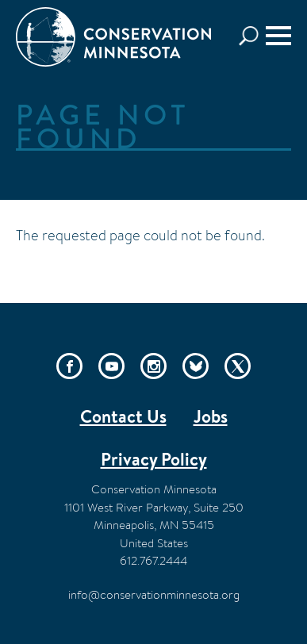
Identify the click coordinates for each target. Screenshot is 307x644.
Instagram (153, 366)
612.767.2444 (153, 560)
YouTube (111, 366)
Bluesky (196, 366)
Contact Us (123, 416)
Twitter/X (238, 366)
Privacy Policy (154, 459)
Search (253, 36)
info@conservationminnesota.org (154, 594)
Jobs (211, 416)
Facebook (69, 366)
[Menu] (278, 36)
